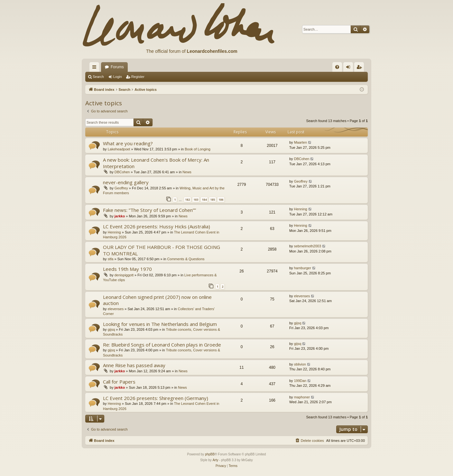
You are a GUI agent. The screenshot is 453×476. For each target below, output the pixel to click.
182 (187, 200)
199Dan (300, 381)
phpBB (210, 454)
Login (118, 77)
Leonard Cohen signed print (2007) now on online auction (157, 300)
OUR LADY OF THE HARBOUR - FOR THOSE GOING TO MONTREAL (162, 250)
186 (221, 200)
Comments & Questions (186, 259)
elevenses (116, 309)
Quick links (96, 68)
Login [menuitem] (350, 68)
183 (196, 200)
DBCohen (122, 172)
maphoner (302, 397)
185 (213, 200)
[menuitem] (337, 67)
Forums (117, 67)
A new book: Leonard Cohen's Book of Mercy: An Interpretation (156, 163)
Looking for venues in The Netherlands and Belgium (160, 324)
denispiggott (124, 275)
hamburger (303, 268)
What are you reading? (128, 143)
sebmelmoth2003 (308, 246)
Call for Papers (119, 382)
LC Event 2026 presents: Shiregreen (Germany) (156, 398)
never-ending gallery (126, 182)
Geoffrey (121, 188)
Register (138, 77)
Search (98, 77)
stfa (111, 259)
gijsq (111, 329)
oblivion (300, 364)
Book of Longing (198, 149)
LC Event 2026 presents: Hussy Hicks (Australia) (157, 226)
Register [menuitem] (361, 68)
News (187, 172)
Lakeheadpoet (119, 149)
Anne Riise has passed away (134, 365)
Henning (301, 209)
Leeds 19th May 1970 (127, 269)
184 (204, 200)
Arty (216, 460)
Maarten (300, 142)
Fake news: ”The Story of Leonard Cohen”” (149, 210)
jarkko (120, 216)
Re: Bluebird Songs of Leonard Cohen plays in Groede (162, 345)
